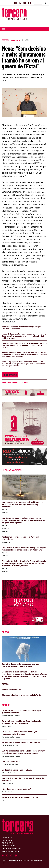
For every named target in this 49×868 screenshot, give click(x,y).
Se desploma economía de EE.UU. (17, 770)
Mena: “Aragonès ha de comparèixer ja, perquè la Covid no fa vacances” (22, 328)
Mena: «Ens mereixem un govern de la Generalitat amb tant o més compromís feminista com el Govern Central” (24, 345)
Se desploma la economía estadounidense (21, 742)
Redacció (6, 40)
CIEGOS (5, 684)
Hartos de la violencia (12, 689)
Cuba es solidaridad (11, 761)
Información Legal (12, 848)
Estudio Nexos (36, 860)
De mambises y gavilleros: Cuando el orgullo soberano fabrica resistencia (22, 722)
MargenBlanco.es (14, 860)
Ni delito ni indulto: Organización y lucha (20, 797)
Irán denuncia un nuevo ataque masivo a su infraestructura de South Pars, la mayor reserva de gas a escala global (24, 520)
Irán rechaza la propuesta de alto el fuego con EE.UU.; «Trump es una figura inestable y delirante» (23, 504)
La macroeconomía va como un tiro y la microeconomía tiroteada (19, 733)
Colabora (7, 840)
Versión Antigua (10, 851)
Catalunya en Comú (10, 383)
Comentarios (9, 846)
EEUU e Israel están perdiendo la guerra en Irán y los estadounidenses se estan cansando (24, 752)
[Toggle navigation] (3, 29)
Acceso (5, 863)
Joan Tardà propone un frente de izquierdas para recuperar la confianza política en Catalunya (24, 549)
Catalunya (16, 40)
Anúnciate (7, 843)
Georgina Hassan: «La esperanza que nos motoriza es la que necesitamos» (20, 665)
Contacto (7, 837)
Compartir (10, 375)
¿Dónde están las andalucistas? (16, 789)
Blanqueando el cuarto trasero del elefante (21, 695)
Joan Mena (25, 383)
